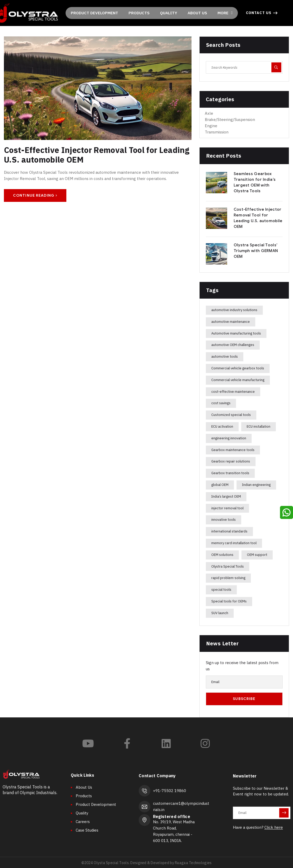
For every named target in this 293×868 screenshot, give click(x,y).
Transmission (217, 132)
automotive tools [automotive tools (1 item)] (225, 356)
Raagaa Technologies (193, 862)
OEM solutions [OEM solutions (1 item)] (222, 555)
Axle (209, 113)
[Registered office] (144, 818)
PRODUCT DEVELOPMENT (94, 13)
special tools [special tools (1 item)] (221, 590)
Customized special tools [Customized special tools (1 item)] (231, 415)
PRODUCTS (139, 13)
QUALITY (169, 13)
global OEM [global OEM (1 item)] (220, 485)
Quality (82, 813)
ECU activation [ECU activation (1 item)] (222, 426)
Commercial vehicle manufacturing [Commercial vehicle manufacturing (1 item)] (238, 380)
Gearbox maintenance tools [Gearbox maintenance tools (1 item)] (233, 450)
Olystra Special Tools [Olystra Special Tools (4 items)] (228, 566)
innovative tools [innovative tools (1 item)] (224, 520)
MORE (225, 13)
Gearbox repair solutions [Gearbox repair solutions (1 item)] (231, 461)
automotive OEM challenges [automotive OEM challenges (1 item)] (233, 345)
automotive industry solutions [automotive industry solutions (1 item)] (234, 310)
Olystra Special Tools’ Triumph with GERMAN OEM (256, 251)
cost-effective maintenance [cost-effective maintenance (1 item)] (233, 392)
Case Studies (87, 830)
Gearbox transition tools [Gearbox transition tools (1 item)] (230, 473)
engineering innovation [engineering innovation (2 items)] (229, 438)
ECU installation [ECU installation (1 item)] (259, 426)
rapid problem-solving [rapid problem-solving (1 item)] (228, 578)
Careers (83, 822)
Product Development (96, 804)
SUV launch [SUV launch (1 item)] (220, 613)
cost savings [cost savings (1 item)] (221, 403)
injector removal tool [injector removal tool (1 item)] (227, 508)
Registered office (170, 815)
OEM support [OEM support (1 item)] (257, 555)
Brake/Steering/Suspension (230, 120)
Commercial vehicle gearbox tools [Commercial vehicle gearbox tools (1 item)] (238, 368)
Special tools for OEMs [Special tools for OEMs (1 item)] (229, 601)
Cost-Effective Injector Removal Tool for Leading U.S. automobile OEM (95, 154)
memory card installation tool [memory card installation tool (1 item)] (234, 543)
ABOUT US (197, 13)
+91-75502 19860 (168, 790)
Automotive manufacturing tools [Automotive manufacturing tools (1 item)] (236, 333)
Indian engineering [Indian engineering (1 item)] (256, 485)
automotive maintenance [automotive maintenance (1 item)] (231, 322)
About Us (84, 787)
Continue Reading (35, 195)
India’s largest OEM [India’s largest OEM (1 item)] (226, 496)
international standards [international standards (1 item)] (229, 531)
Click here (274, 827)
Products (84, 796)
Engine (211, 126)
